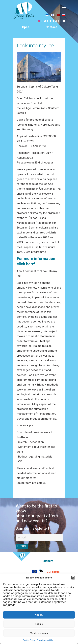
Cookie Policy (29, 640)
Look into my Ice (35, 46)
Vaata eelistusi (39, 633)
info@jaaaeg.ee (51, 37)
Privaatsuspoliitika (45, 640)
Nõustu (39, 615)
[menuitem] (47, 15)
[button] (73, 578)
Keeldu (39, 624)
